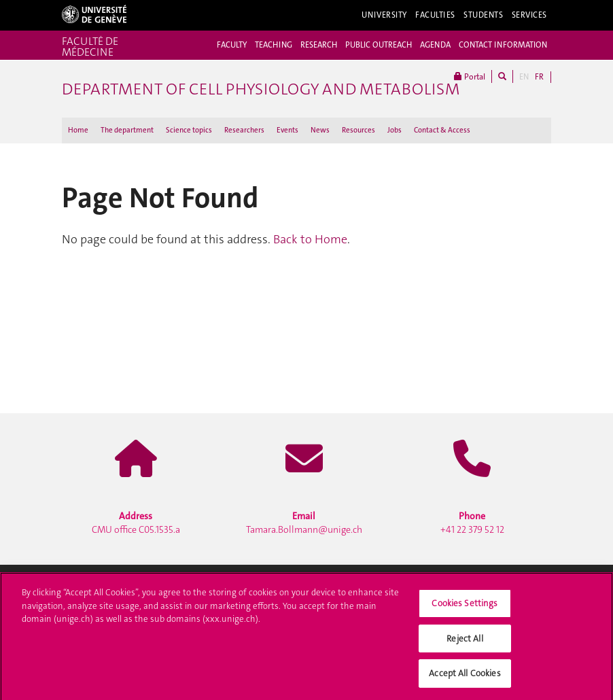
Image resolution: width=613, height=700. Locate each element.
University (384, 15)
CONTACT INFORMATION (503, 45)
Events (287, 130)
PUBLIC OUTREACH (379, 45)
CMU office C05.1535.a (136, 523)
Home (78, 130)
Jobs (395, 130)
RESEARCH (319, 45)
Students (484, 15)
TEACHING (274, 45)
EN (524, 77)
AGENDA (435, 45)
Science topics (189, 130)
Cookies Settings (465, 607)
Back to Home (310, 239)
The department (127, 130)
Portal (470, 76)
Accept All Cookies (465, 677)
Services (530, 15)
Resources (358, 130)
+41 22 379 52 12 (472, 523)
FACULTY (232, 45)
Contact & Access (442, 130)
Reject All (465, 642)
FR (539, 77)
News (320, 130)
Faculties (435, 15)
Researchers (244, 130)
